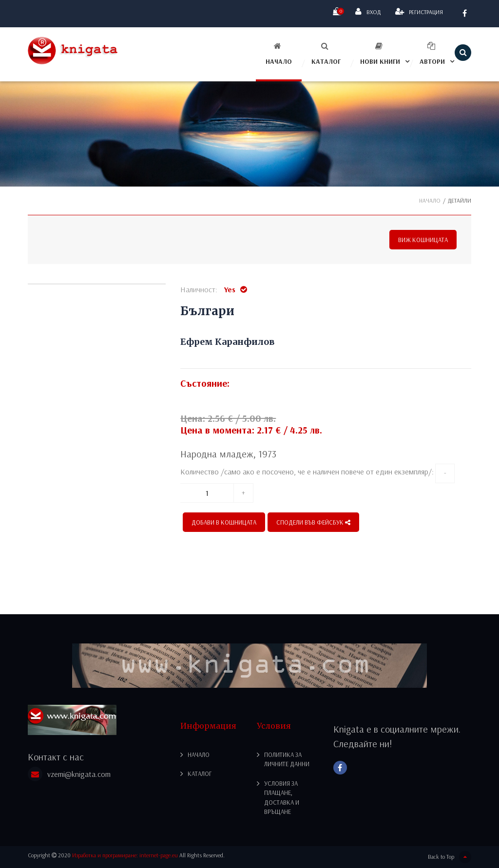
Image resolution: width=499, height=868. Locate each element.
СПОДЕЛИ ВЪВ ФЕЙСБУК (313, 522)
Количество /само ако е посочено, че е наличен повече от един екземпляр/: (307, 472)
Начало (279, 54)
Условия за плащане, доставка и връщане (282, 798)
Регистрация (419, 11)
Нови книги (380, 54)
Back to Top (450, 857)
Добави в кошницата (224, 522)
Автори (432, 54)
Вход (368, 11)
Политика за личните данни (287, 759)
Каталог (326, 54)
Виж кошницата (423, 240)
